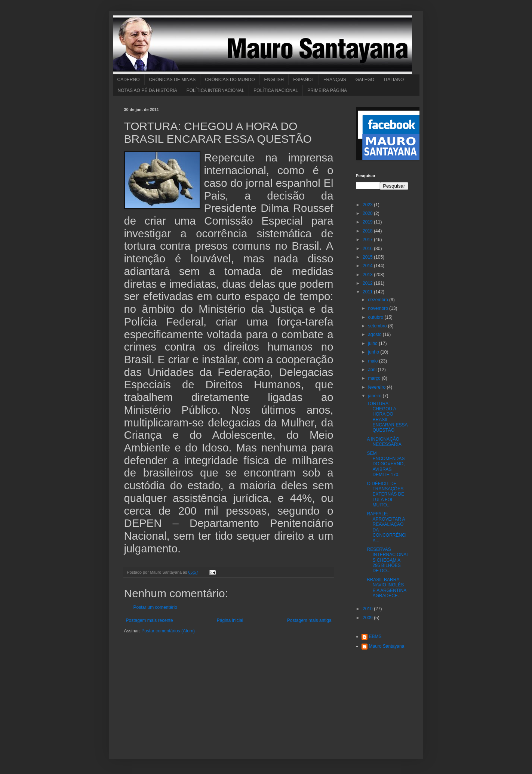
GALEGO (365, 80)
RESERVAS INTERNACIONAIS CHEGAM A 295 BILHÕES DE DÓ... (387, 560)
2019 (368, 222)
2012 (368, 283)
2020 (368, 213)
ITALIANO (394, 80)
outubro (376, 317)
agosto (375, 334)
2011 (368, 292)
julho (373, 343)
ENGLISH (274, 80)
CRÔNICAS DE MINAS (173, 80)
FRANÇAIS (335, 80)
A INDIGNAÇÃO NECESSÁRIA (384, 442)
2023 (368, 205)
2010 (368, 609)
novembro (379, 308)
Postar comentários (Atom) (168, 631)
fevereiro (377, 387)
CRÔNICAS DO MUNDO (230, 80)
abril (373, 370)
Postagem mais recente (150, 620)
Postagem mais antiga (309, 620)
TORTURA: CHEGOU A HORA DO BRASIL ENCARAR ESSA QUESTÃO (387, 417)
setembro (378, 326)
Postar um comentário (155, 607)
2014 (368, 266)
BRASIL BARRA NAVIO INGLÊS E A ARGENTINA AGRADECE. (386, 588)
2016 (368, 249)
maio (373, 361)
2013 (368, 275)
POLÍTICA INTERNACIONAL (216, 90)
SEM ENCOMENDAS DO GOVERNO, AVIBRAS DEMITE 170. (386, 464)
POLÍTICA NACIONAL (276, 90)
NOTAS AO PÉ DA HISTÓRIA (147, 90)
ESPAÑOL (304, 80)
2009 (368, 618)
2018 (368, 231)
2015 (368, 257)
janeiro (375, 396)
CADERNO (129, 80)
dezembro (379, 300)
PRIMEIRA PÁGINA (327, 90)
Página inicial (230, 620)
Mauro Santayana (387, 646)
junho (374, 352)
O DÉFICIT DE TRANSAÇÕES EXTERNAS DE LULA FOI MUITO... (385, 494)
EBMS (375, 636)
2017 (368, 240)
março (375, 378)
